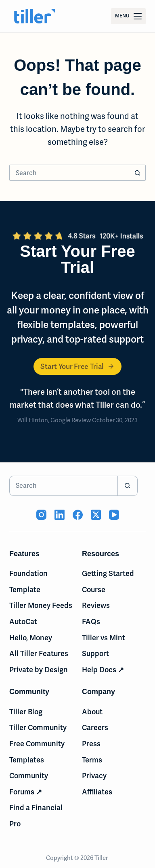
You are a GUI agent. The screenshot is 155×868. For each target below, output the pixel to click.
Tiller (102, 858)
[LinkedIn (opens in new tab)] (60, 515)
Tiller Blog (26, 712)
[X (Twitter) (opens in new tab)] (96, 515)
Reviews (96, 605)
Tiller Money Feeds (41, 605)
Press (91, 744)
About (92, 712)
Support (95, 653)
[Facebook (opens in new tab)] (78, 515)
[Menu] (128, 16)
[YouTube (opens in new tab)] (114, 515)
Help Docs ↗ (103, 670)
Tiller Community (38, 727)
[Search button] (138, 173)
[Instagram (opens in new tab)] (41, 515)
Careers (95, 727)
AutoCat (23, 621)
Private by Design (39, 670)
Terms (92, 760)
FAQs (91, 621)
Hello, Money (31, 638)
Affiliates (97, 792)
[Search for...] (69, 173)
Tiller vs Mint (104, 638)
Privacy (94, 776)
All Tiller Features (39, 653)
